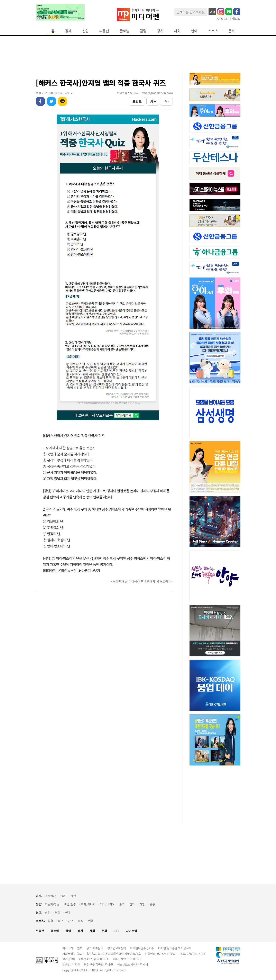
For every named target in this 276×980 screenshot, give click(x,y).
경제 (68, 31)
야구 (71, 921)
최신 (48, 913)
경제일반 (50, 896)
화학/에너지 (88, 904)
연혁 (80, 948)
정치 (160, 31)
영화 (58, 913)
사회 (177, 31)
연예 (194, 31)
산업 (85, 31)
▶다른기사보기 (89, 570)
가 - (167, 101)
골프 (81, 921)
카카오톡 (62, 101)
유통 (152, 904)
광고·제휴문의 (95, 948)
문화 (232, 31)
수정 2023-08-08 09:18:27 (54, 93)
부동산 (104, 31)
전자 (132, 904)
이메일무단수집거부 (142, 948)
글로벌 (125, 31)
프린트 (137, 101)
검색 (212, 12)
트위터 (51, 101)
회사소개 (68, 948)
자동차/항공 (52, 904)
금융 (63, 896)
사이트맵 (132, 931)
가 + (153, 101)
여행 (91, 921)
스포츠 (213, 31)
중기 (122, 904)
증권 (73, 896)
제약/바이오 (107, 904)
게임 (142, 904)
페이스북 (40, 101)
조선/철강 (70, 904)
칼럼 (143, 31)
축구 (61, 921)
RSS (117, 931)
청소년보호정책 (117, 948)
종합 (50, 921)
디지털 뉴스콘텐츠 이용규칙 (175, 948)
